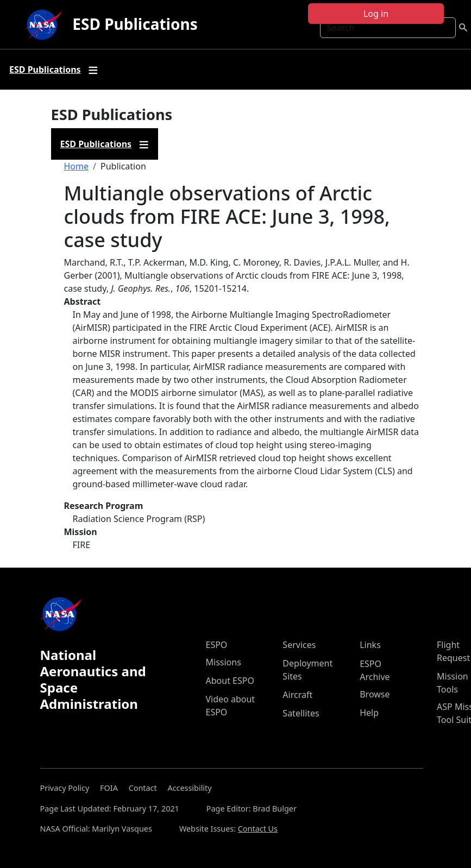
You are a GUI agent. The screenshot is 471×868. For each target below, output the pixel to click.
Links (370, 645)
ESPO (217, 645)
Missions (224, 662)
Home (77, 166)
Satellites (301, 713)
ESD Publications (135, 24)
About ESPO (230, 681)
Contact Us (258, 829)
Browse (375, 694)
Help (369, 713)
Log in (376, 14)
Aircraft (297, 695)
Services (299, 645)
